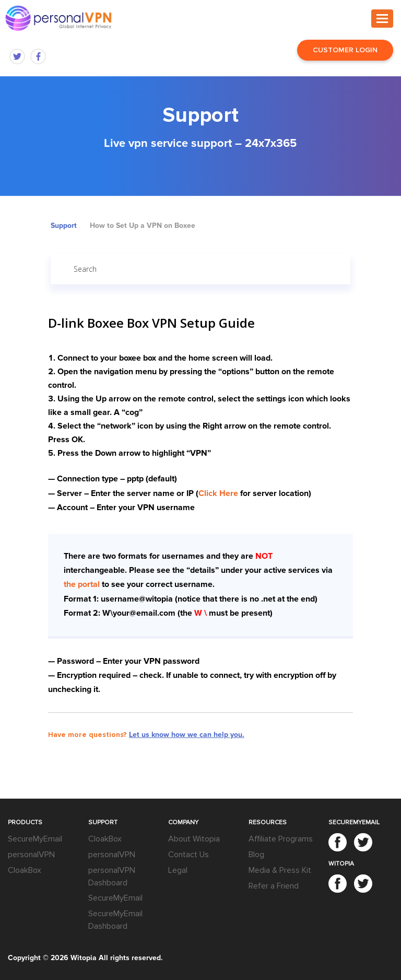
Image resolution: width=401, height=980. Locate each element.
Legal (178, 870)
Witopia (84, 958)
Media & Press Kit (280, 870)
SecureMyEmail (35, 839)
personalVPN (31, 855)
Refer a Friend (274, 886)
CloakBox (25, 870)
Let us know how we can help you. (187, 735)
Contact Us (188, 855)
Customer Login (345, 50)
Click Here (218, 493)
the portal (82, 584)
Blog (256, 855)
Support (64, 226)
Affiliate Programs (281, 839)
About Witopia (194, 839)
